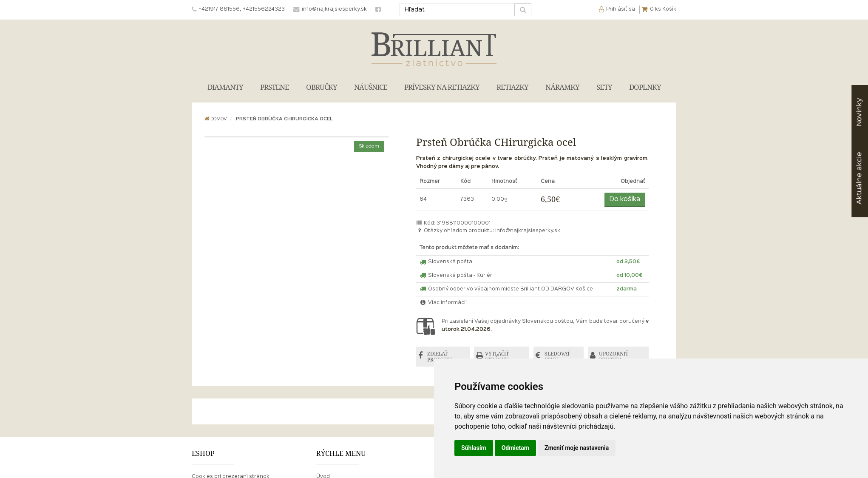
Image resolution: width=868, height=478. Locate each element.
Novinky (859, 112)
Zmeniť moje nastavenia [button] (577, 448)
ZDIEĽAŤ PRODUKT (439, 357)
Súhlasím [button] (474, 448)
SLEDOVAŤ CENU (557, 357)
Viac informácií (443, 303)
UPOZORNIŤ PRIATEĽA (614, 357)
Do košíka (625, 199)
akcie (859, 178)
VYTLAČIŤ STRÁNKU (497, 357)
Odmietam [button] (515, 448)
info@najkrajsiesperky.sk (528, 231)
